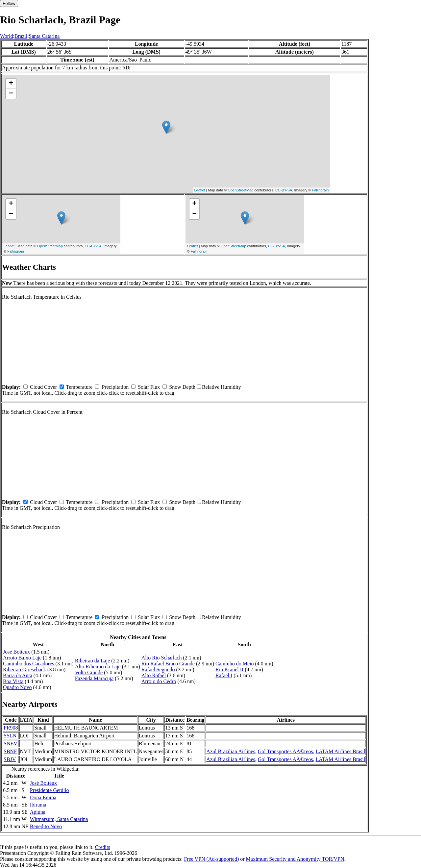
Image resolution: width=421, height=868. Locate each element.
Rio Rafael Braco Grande (168, 664)
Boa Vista (13, 681)
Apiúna (38, 812)
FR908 (11, 728)
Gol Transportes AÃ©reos (285, 751)
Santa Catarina (44, 36)
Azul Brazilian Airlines (231, 751)
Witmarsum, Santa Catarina (59, 819)
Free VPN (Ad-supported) (211, 859)
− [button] (11, 94)
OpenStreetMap (241, 190)
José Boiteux (43, 783)
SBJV (10, 759)
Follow (9, 3)
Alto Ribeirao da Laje (98, 667)
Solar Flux (149, 387)
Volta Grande (89, 672)
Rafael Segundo (158, 670)
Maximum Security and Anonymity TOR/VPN (295, 859)
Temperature (79, 387)
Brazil (21, 36)
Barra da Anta (18, 675)
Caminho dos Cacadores (29, 664)
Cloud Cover (43, 387)
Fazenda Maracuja (94, 678)
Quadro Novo (17, 687)
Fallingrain (321, 190)
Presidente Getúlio (50, 790)
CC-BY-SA (284, 190)
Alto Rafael (154, 675)
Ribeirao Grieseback (25, 670)
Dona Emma (43, 797)
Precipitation (115, 387)
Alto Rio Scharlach (162, 658)
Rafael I (224, 675)
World (7, 36)
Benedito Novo (46, 826)
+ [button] (11, 84)
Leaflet (200, 190)
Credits (102, 847)
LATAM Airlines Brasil (340, 751)
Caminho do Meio (235, 664)
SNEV (11, 744)
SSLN (10, 736)
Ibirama (38, 805)
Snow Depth (182, 387)
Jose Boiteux (16, 652)
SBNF (10, 751)
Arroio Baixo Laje (22, 658)
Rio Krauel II (229, 670)
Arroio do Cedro (159, 681)
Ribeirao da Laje (93, 661)
